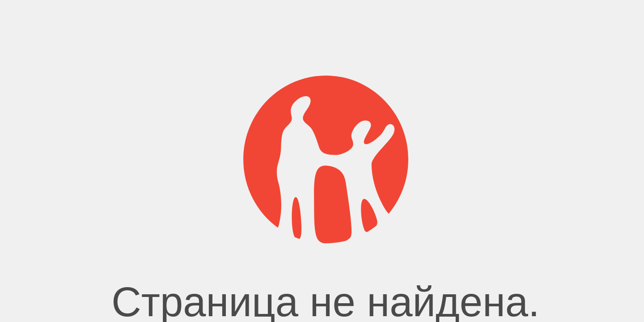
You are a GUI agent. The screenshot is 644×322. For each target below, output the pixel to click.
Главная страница (322, 219)
